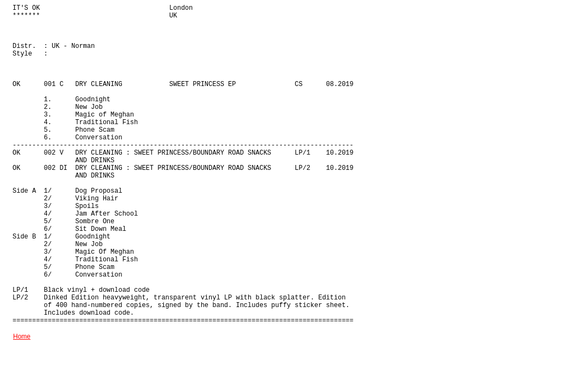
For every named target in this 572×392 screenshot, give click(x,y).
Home (22, 336)
